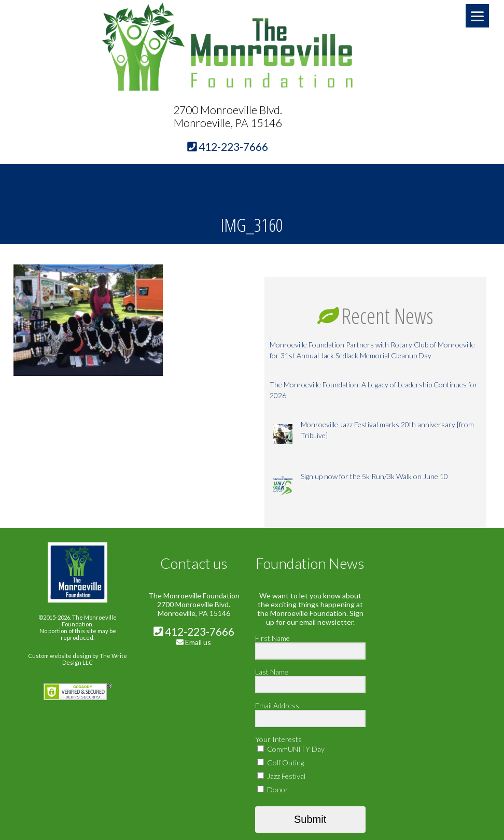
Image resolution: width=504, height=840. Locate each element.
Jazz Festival (281, 776)
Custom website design (60, 656)
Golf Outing (281, 762)
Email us (198, 642)
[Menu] (477, 16)
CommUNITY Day (291, 749)
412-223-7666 (194, 631)
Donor (273, 789)
